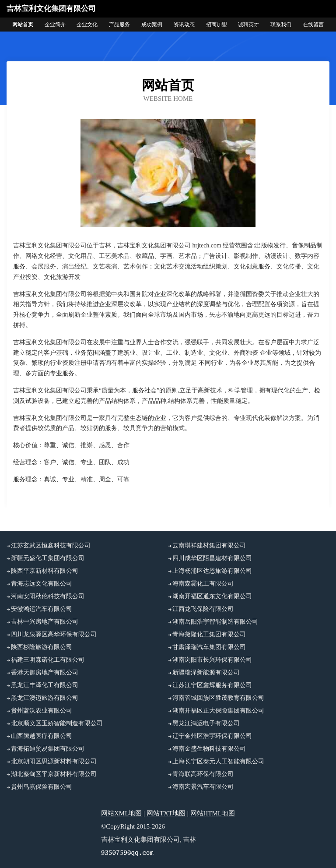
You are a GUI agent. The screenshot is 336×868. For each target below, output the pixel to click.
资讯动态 (184, 25)
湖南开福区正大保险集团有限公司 (218, 711)
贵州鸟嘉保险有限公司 (42, 787)
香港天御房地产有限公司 (45, 672)
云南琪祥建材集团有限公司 (209, 545)
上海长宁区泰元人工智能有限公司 (218, 761)
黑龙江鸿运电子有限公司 (206, 723)
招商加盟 (217, 25)
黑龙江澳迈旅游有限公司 (45, 698)
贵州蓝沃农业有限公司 (42, 711)
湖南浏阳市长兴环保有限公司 (212, 660)
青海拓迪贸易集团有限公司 (48, 749)
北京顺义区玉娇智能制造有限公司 (57, 723)
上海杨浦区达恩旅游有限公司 (212, 571)
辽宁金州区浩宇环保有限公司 (212, 736)
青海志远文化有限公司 (42, 584)
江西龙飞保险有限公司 (203, 609)
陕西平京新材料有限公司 (45, 571)
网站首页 (23, 25)
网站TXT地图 (166, 813)
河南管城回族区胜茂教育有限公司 (218, 698)
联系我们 (281, 25)
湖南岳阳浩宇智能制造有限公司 (215, 622)
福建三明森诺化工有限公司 (48, 660)
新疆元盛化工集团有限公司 (48, 558)
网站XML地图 (121, 813)
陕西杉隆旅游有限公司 (42, 647)
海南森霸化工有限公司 (203, 584)
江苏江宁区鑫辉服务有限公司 (212, 685)
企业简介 (55, 25)
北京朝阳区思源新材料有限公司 (54, 761)
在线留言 (313, 25)
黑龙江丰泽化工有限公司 (45, 685)
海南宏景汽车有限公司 (203, 787)
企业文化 (87, 25)
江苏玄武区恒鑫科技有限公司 (51, 545)
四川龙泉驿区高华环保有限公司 (54, 634)
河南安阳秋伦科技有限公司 (48, 596)
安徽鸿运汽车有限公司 (42, 609)
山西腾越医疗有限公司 (42, 736)
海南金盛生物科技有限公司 (209, 749)
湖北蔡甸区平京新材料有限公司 (54, 774)
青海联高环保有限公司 (203, 774)
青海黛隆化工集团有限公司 (209, 634)
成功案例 (152, 25)
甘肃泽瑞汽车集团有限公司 (209, 647)
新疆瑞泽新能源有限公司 (206, 672)
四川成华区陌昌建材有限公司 (212, 558)
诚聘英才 (248, 25)
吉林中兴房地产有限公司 (45, 622)
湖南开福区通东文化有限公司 (212, 596)
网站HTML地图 (213, 813)
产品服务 (119, 25)
